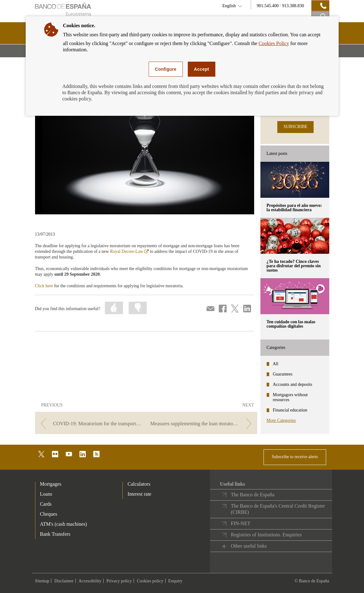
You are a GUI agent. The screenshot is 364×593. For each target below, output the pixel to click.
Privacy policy (119, 581)
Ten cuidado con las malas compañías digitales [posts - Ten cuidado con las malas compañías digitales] (291, 324)
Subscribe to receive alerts (295, 457)
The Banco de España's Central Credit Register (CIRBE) (278, 509)
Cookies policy (150, 581)
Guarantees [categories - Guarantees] (283, 374)
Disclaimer (64, 581)
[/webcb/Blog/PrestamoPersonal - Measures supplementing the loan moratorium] (202, 424)
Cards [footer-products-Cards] (46, 504)
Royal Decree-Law (129, 251)
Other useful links (249, 546)
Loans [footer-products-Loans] (46, 494)
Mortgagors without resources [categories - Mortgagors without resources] (290, 397)
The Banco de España (252, 495)
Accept (202, 69)
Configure (166, 69)
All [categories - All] (276, 364)
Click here (44, 286)
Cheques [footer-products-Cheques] (49, 514)
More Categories (281, 420)
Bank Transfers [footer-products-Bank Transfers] (55, 534)
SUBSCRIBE (295, 127)
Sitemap (42, 581)
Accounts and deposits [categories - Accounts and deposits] (293, 384)
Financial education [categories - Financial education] (290, 410)
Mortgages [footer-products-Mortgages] (51, 484)
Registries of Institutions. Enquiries (266, 535)
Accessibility (90, 581)
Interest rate (139, 494)
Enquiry (175, 581)
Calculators (139, 484)
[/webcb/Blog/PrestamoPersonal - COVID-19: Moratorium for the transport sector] (90, 424)
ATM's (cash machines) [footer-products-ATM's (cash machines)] (64, 524)
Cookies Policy (274, 43)
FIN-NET (240, 523)
